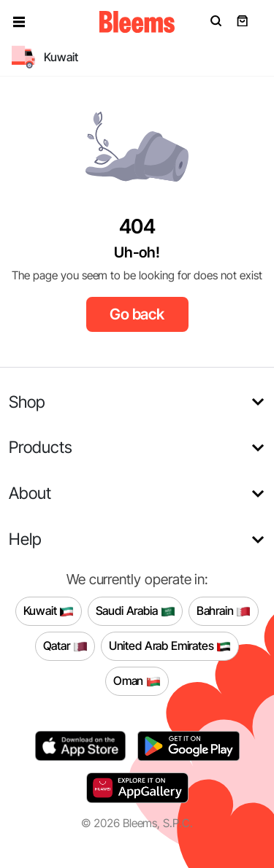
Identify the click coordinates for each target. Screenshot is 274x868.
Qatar (65, 646)
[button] (19, 22)
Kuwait (49, 611)
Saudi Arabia (136, 611)
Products (41, 447)
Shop (27, 402)
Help (25, 539)
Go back (137, 314)
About (30, 493)
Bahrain (224, 611)
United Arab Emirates (170, 646)
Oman (137, 681)
